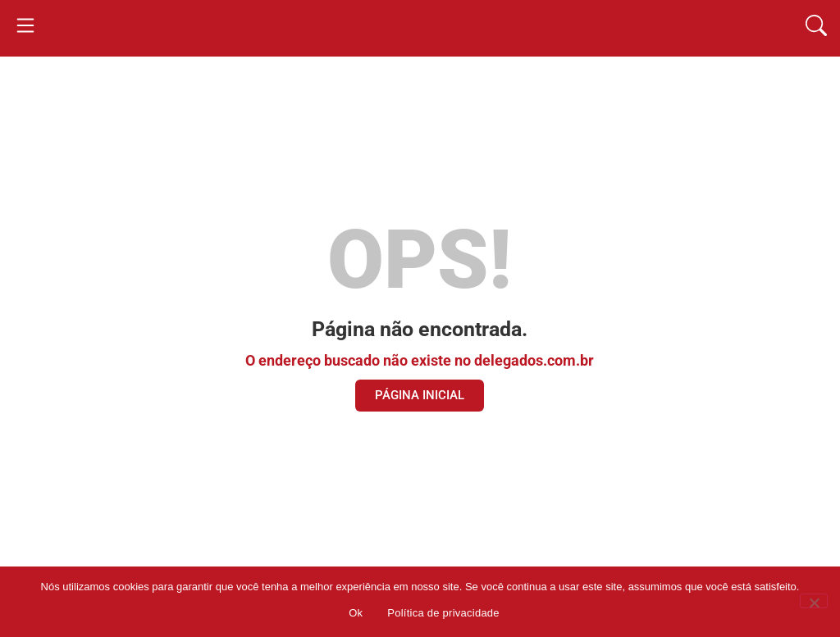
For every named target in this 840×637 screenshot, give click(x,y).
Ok (356, 613)
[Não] (814, 601)
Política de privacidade (443, 613)
